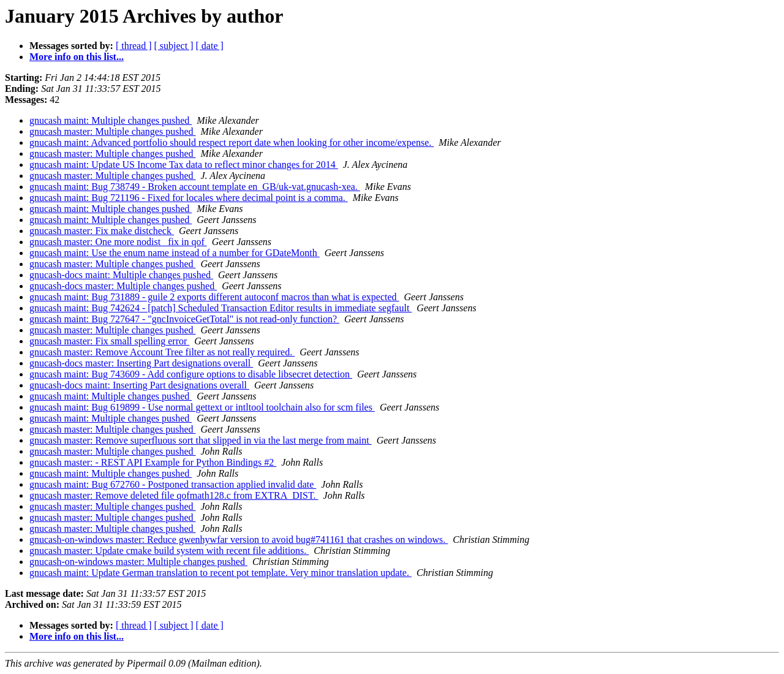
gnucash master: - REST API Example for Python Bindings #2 (153, 462)
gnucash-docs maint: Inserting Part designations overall (139, 385)
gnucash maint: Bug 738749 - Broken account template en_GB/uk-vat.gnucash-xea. (195, 187)
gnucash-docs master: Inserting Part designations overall (141, 363)
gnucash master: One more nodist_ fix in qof (118, 242)
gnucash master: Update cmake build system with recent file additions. (169, 551)
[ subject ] (174, 46)
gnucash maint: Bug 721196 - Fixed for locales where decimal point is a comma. (189, 198)
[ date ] (210, 46)
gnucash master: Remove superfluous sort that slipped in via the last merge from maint (201, 440)
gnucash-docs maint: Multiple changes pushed (121, 275)
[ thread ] (134, 46)
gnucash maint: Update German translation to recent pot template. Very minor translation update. (221, 573)
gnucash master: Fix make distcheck (102, 231)
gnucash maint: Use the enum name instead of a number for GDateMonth (175, 253)
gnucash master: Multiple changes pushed (113, 131)
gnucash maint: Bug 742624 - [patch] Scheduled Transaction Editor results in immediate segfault (221, 308)
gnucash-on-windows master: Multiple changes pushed (138, 562)
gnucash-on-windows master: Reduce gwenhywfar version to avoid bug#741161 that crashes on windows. (239, 540)
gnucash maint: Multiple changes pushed (111, 120)
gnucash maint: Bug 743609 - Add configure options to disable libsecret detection (191, 374)
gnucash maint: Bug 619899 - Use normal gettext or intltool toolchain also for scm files (202, 407)
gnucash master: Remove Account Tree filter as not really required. (162, 352)
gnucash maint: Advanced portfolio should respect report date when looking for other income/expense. (232, 142)
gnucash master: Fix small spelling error (109, 341)
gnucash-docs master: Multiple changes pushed (123, 286)
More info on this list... (77, 57)
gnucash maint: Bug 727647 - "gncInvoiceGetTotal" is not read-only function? (184, 319)
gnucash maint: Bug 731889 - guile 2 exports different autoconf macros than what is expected (214, 297)
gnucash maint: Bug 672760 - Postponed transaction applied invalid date (173, 484)
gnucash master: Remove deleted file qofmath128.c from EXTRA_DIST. (174, 495)
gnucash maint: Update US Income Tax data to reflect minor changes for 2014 (184, 165)
